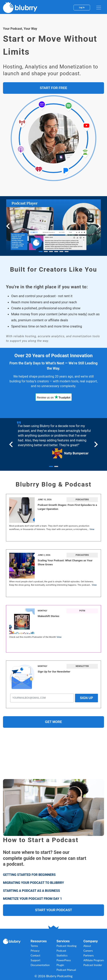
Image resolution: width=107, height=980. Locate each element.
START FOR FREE (53, 88)
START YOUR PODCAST (53, 910)
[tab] (41, 252)
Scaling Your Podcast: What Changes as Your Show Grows (65, 562)
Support (35, 960)
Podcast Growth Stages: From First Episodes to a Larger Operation (67, 507)
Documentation (40, 965)
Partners (88, 955)
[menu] (99, 8)
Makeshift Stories (48, 616)
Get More (53, 722)
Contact (35, 955)
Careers (88, 951)
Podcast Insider (93, 965)
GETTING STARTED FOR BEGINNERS (29, 875)
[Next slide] (99, 226)
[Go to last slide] (8, 226)
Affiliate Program (94, 960)
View (92, 529)
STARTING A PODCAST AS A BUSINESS (31, 891)
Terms (34, 946)
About (87, 946)
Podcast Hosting (67, 946)
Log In (82, 7)
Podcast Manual (66, 970)
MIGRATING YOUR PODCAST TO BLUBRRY (33, 883)
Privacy (35, 951)
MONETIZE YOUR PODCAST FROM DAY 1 (32, 899)
